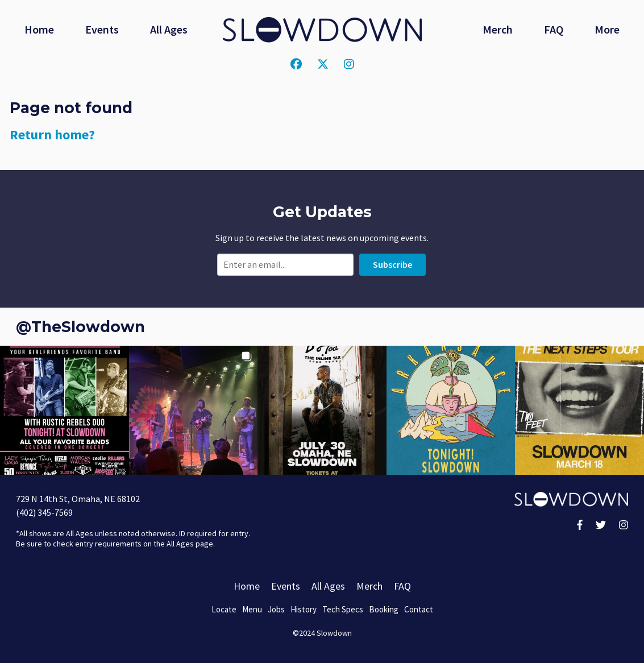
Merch (498, 29)
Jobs (276, 609)
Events (102, 29)
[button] (65, 410)
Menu (252, 609)
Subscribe (392, 264)
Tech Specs (343, 609)
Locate (224, 609)
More (607, 29)
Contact (419, 609)
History (304, 609)
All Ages (169, 29)
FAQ (554, 29)
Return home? (52, 134)
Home (39, 29)
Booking (384, 609)
